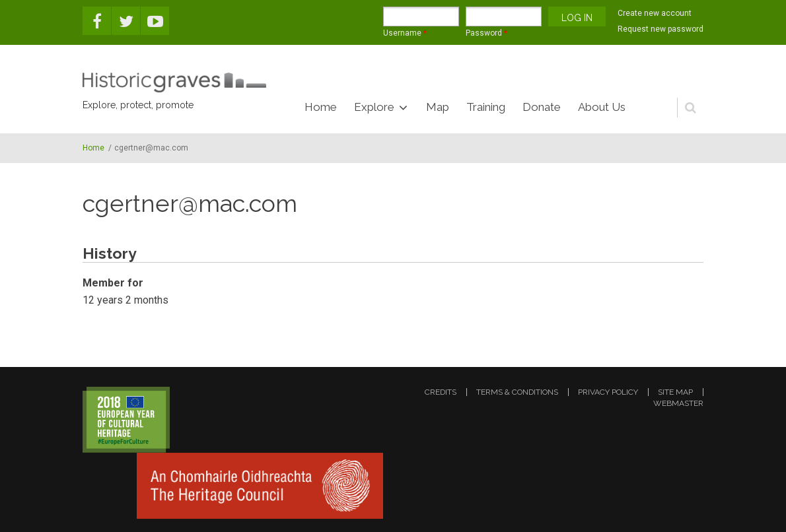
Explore (374, 107)
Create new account (655, 13)
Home (321, 107)
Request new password (661, 29)
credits (441, 392)
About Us (602, 107)
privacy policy (608, 392)
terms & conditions (517, 392)
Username (405, 33)
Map (438, 107)
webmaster (678, 403)
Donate (542, 107)
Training (486, 107)
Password (486, 33)
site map (675, 392)
